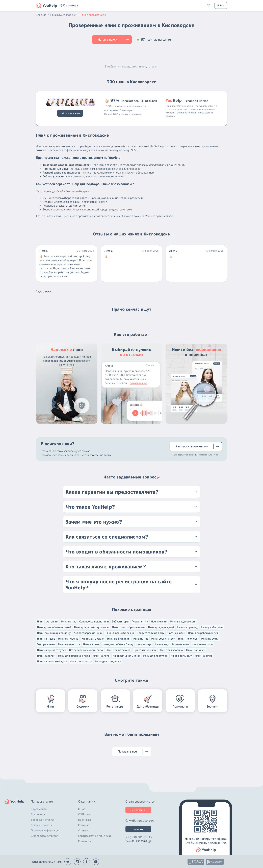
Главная (43, 15)
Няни (40, 621)
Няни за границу (188, 627)
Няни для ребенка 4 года (74, 656)
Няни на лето (101, 656)
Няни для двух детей (161, 627)
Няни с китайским (93, 639)
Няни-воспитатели (163, 639)
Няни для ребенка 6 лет (203, 633)
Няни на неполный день (52, 661)
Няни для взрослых (171, 650)
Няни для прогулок (155, 656)
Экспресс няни (46, 644)
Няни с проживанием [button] (93, 15)
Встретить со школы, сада (86, 650)
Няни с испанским (81, 661)
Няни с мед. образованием (172, 644)
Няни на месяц (46, 639)
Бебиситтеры (120, 621)
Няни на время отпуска (52, 650)
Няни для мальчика (118, 650)
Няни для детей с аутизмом (92, 627)
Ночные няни (159, 621)
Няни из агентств (69, 644)
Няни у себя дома (212, 627)
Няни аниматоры (202, 644)
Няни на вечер (204, 656)
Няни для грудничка (108, 661)
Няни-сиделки (46, 656)
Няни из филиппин (119, 639)
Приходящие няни (145, 650)
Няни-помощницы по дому (54, 633)
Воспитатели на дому (151, 633)
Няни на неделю (68, 639)
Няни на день (91, 644)
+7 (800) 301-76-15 (139, 837)
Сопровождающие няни (94, 621)
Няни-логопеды (188, 639)
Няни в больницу (181, 656)
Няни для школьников (126, 656)
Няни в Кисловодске (65, 15)
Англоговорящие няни (88, 633)
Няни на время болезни (119, 633)
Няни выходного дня (183, 621)
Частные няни (176, 633)
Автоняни (52, 621)
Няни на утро (144, 644)
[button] (71, 5)
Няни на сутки (210, 639)
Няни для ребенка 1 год (118, 644)
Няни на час (69, 621)
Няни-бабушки (196, 650)
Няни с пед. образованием (129, 627)
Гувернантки (140, 621)
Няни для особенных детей (54, 627)
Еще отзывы (44, 291)
